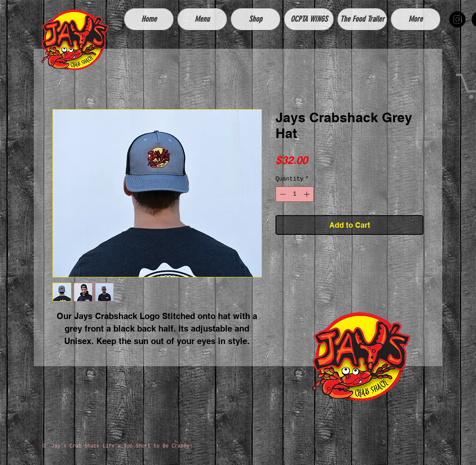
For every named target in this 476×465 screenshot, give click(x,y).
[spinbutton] (295, 194)
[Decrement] (282, 194)
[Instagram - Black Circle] (457, 19)
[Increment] (307, 194)
